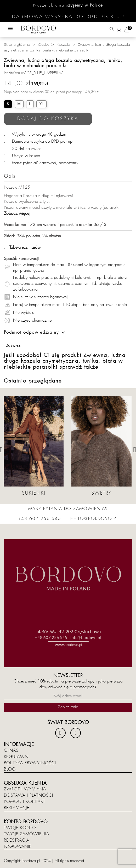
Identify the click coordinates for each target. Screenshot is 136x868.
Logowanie (18, 847)
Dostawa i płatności (29, 795)
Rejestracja (17, 840)
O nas (11, 750)
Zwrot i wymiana (25, 789)
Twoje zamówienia (27, 834)
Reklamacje (17, 808)
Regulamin (16, 757)
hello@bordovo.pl (94, 519)
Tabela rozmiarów (22, 247)
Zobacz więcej (17, 213)
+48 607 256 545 (40, 519)
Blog (10, 769)
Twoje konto (20, 828)
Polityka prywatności (30, 763)
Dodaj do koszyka (48, 119)
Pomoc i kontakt (25, 802)
